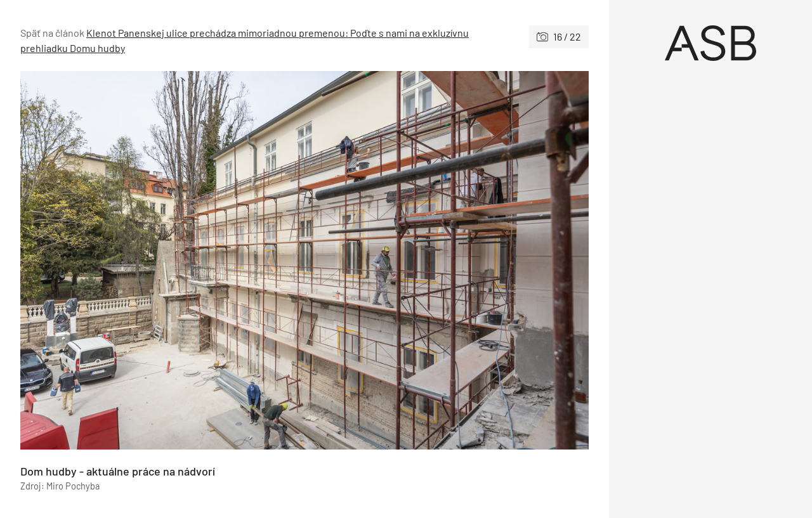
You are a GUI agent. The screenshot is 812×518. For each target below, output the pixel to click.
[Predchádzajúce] (162, 260)
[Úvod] (710, 43)
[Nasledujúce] (447, 260)
